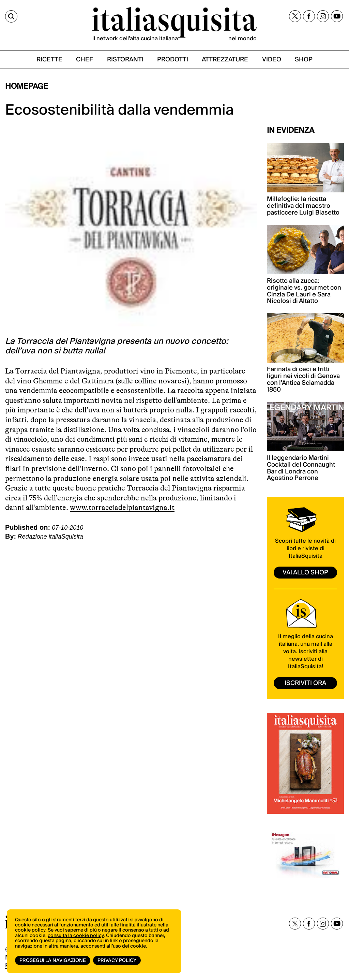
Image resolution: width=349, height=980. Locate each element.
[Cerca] (11, 16)
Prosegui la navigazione (53, 961)
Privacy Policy (117, 961)
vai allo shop (305, 573)
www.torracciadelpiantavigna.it (122, 507)
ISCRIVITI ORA (305, 683)
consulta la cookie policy (76, 936)
